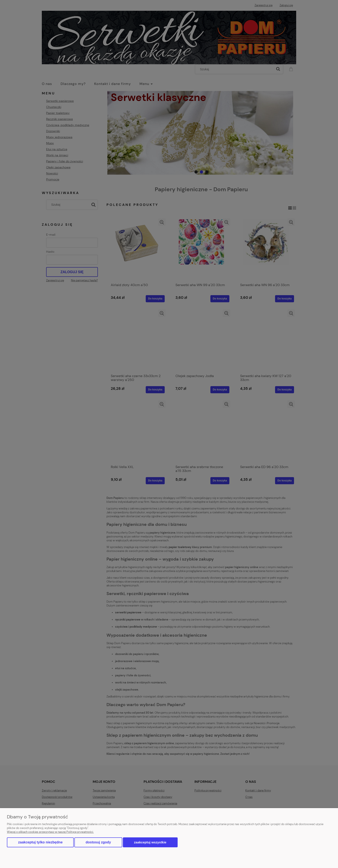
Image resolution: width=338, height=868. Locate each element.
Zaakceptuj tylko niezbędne (40, 842)
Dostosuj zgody (98, 842)
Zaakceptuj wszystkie (150, 842)
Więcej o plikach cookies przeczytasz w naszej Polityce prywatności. (50, 832)
